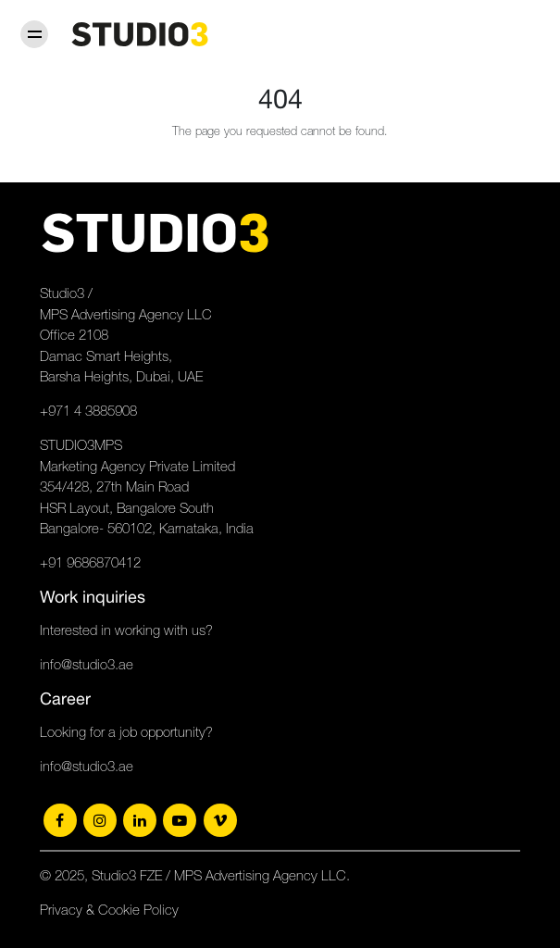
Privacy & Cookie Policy (109, 910)
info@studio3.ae (87, 664)
